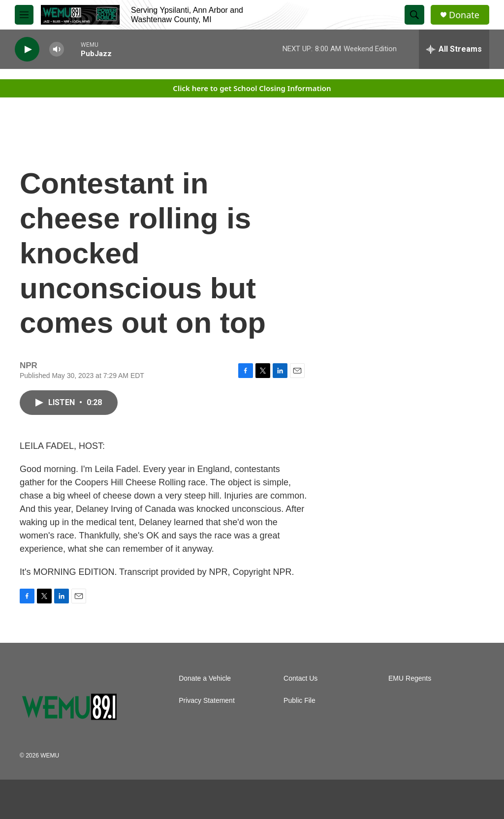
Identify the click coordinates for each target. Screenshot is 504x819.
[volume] (57, 49)
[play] (27, 49)
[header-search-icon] (414, 15)
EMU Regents (410, 678)
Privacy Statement (207, 701)
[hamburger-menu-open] (24, 15)
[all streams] (454, 49)
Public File (299, 701)
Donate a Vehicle (205, 678)
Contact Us (300, 678)
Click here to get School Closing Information (252, 88)
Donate (464, 15)
